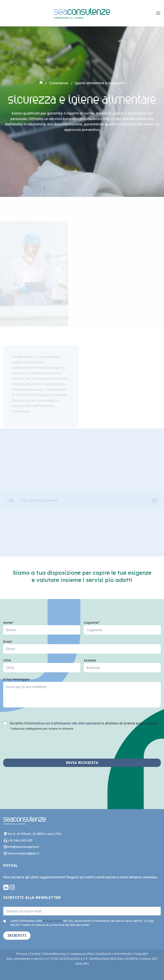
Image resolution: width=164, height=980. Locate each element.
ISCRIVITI (17, 935)
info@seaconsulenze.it (23, 847)
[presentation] (36, 742)
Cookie (35, 954)
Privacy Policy (53, 921)
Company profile (80, 954)
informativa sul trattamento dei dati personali (63, 723)
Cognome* (122, 629)
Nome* (42, 629)
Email (82, 648)
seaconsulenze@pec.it (23, 853)
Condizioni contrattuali (113, 954)
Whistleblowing (54, 954)
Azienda (122, 667)
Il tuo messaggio (82, 694)
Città (42, 667)
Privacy (22, 954)
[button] (158, 13)
